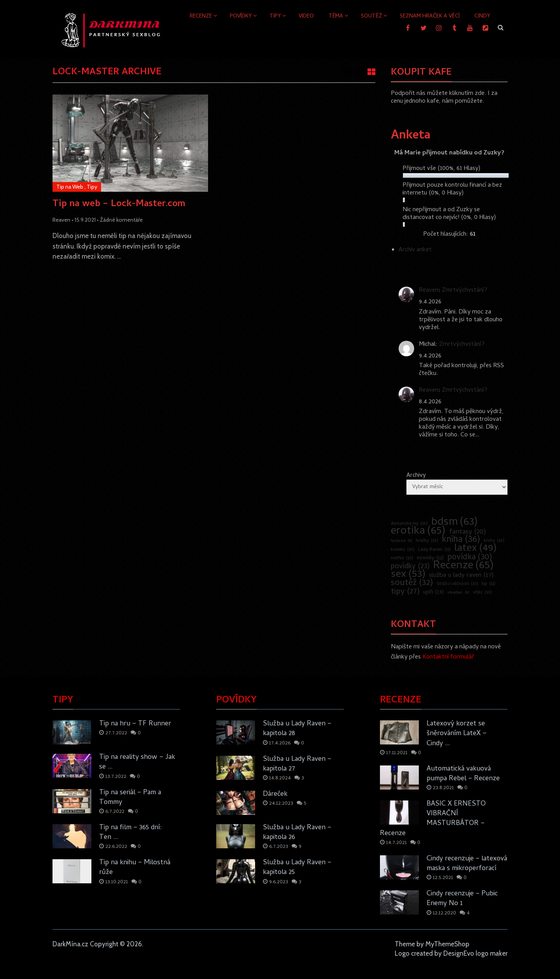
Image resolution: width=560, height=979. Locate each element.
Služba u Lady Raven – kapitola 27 (297, 764)
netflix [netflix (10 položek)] (402, 559)
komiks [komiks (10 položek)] (403, 550)
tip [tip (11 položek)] (489, 584)
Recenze (201, 17)
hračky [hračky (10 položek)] (427, 541)
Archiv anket (415, 250)
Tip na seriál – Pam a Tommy (130, 798)
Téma (336, 17)
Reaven (61, 220)
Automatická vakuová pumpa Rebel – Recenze (463, 774)
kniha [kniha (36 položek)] (461, 540)
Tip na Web (70, 187)
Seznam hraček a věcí (430, 17)
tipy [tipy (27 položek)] (405, 592)
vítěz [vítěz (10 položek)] (482, 593)
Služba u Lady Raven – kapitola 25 (297, 868)
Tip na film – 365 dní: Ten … (130, 833)
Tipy (275, 17)
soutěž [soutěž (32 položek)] (412, 583)
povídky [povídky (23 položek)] (410, 567)
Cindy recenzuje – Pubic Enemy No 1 (462, 899)
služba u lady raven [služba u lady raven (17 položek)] (461, 576)
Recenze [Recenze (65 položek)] (464, 566)
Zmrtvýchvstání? (465, 291)
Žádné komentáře (121, 220)
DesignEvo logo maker (475, 953)
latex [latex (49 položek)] (475, 549)
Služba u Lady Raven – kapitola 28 (297, 729)
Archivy (416, 476)
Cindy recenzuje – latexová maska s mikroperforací (467, 864)
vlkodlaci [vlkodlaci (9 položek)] (458, 593)
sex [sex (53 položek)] (408, 575)
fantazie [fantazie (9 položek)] (402, 541)
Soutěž (371, 17)
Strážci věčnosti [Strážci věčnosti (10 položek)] (458, 584)
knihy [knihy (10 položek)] (494, 541)
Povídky (241, 17)
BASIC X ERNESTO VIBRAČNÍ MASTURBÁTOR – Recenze (433, 819)
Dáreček (275, 794)
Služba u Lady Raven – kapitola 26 (297, 833)
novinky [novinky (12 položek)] (430, 559)
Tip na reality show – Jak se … (137, 762)
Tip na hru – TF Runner (135, 724)
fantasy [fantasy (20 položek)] (468, 532)
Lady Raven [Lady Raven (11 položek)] (434, 550)
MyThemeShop (447, 944)
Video (306, 17)
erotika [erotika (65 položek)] (418, 532)
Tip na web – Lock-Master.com (119, 205)
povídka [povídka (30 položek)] (470, 558)
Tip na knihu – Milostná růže (135, 868)
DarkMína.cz (70, 944)
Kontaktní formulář (448, 657)
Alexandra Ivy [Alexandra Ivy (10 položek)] (409, 524)
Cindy (482, 17)
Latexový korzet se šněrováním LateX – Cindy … (457, 734)
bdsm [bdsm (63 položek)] (455, 523)
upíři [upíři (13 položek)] (433, 593)
